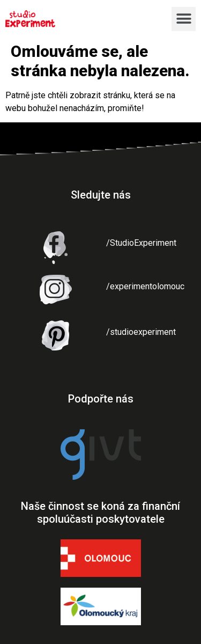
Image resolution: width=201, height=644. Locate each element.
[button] (184, 19)
